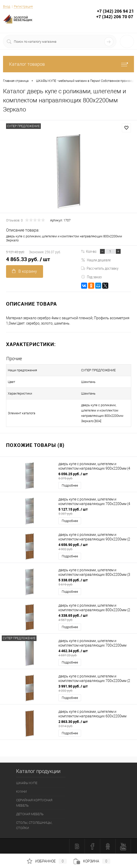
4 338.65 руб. (96, 618)
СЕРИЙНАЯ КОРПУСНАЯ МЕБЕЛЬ (34, 803)
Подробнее (70, 485)
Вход (7, 6)
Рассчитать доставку (100, 268)
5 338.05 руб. (96, 582)
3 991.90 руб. (96, 688)
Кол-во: (92, 251)
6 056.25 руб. (96, 476)
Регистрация (23, 6)
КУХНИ (21, 792)
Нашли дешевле (96, 260)
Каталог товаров (68, 64)
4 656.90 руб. (96, 547)
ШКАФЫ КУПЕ (27, 783)
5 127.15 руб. (96, 511)
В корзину (25, 271)
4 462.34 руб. (96, 653)
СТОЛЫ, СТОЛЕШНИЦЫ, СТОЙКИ (34, 825)
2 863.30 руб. (96, 724)
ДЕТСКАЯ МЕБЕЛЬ (30, 814)
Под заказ (91, 277)
